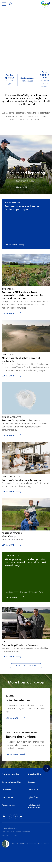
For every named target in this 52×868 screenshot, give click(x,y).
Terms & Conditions (10, 836)
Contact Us (33, 790)
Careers (31, 782)
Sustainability (34, 774)
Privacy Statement (9, 828)
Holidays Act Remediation (34, 807)
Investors (7, 790)
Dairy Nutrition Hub (12, 782)
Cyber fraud (33, 798)
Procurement (8, 805)
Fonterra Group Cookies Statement (16, 832)
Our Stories (8, 798)
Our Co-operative (11, 774)
